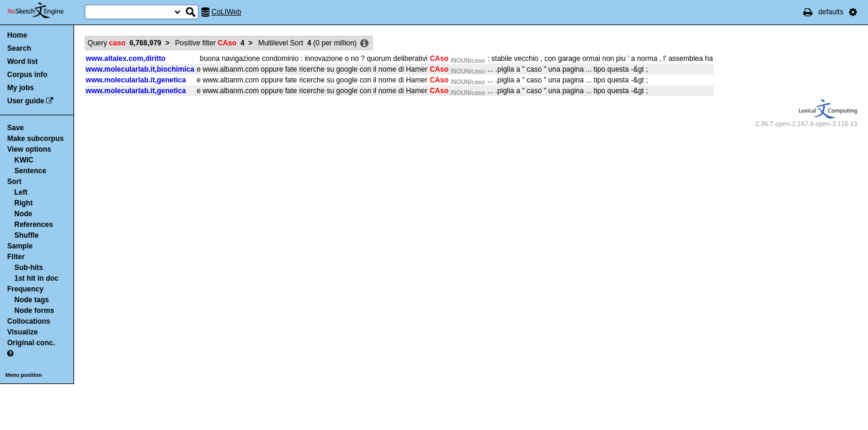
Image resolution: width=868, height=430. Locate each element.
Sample (20, 246)
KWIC (24, 160)
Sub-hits (29, 268)
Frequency (25, 289)
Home (17, 35)
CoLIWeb (226, 12)
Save (16, 128)
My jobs (21, 88)
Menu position (24, 375)
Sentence (30, 171)
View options (29, 149)
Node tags (32, 300)
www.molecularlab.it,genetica (136, 80)
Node (23, 214)
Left (21, 192)
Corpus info (27, 75)
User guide (26, 101)
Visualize (22, 332)
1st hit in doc (36, 278)
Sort (14, 182)
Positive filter (210, 43)
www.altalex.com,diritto (126, 59)
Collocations (29, 321)
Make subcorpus (36, 139)
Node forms (34, 311)
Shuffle (27, 235)
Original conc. (31, 343)
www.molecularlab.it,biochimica (140, 69)
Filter (16, 257)
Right (24, 203)
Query (125, 43)
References (34, 225)
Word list (22, 62)
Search (19, 48)
